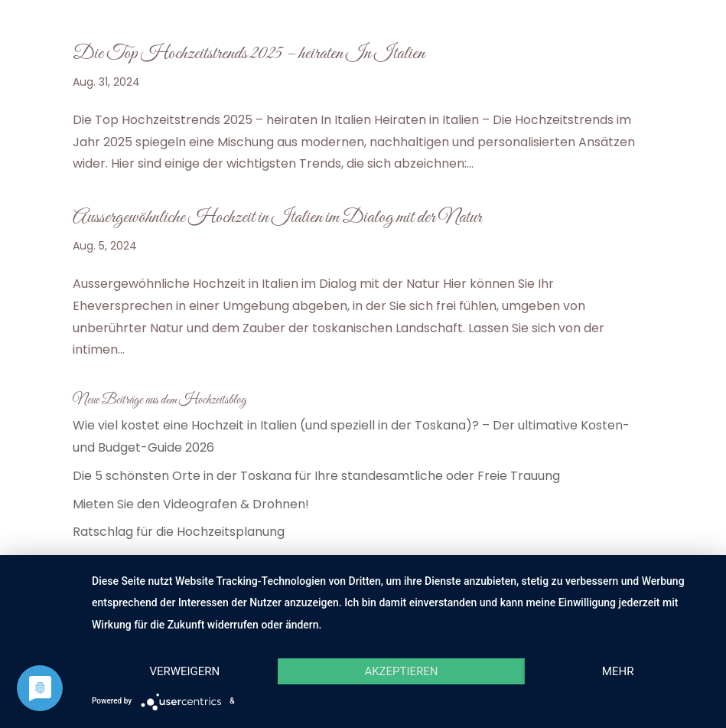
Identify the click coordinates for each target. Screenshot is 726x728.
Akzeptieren (401, 671)
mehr (618, 671)
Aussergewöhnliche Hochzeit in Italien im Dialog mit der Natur (277, 217)
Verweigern (184, 671)
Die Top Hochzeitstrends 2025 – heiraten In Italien (249, 54)
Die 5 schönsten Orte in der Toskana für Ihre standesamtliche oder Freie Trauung (316, 476)
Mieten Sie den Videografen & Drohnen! (191, 504)
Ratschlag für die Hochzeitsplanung (179, 532)
